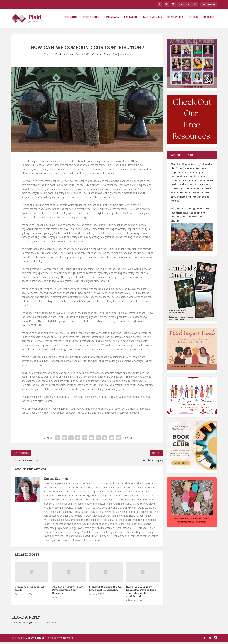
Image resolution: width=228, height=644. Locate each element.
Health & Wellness (152, 20)
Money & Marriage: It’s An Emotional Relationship (105, 591)
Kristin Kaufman (64, 56)
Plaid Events (71, 20)
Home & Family (112, 20)
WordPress (67, 640)
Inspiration (131, 20)
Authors (193, 20)
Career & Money (91, 20)
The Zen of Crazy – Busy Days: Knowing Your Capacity (67, 592)
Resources (209, 20)
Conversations (175, 20)
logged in (31, 625)
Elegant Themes (35, 640)
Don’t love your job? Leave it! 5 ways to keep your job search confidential (141, 594)
